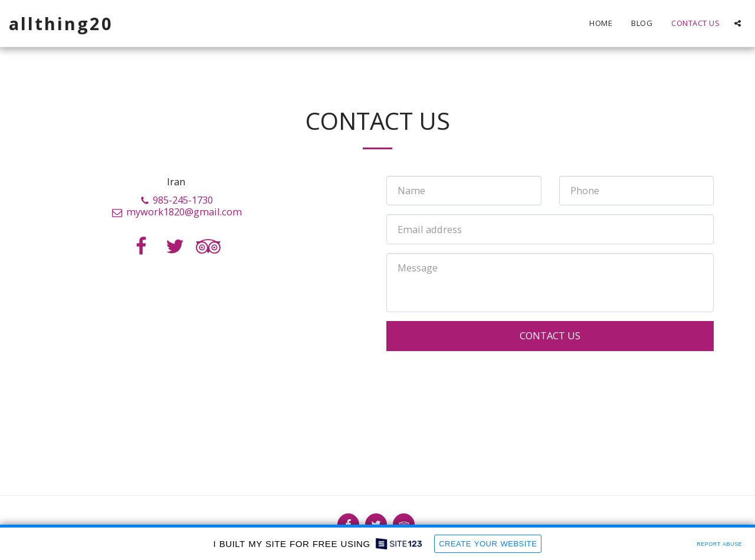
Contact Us (550, 335)
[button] (738, 23)
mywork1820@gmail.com (176, 212)
